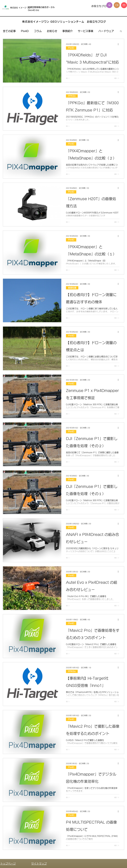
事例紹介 (68, 31)
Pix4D (25, 31)
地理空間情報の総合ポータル (42, 7)
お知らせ (52, 31)
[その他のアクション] (119, 44)
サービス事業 (86, 31)
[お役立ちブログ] (101, 6)
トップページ (8, 863)
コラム (38, 31)
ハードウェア (106, 31)
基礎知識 (72, 288)
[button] (121, 31)
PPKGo (72, 96)
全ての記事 (9, 31)
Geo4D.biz (34, 10)
